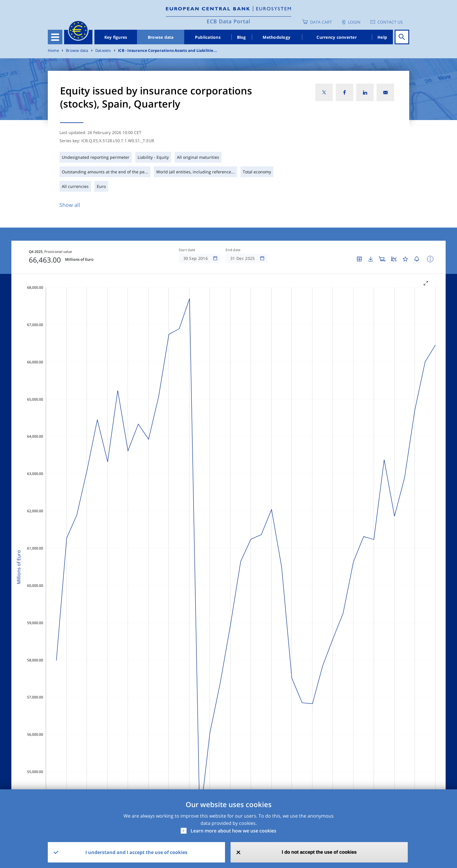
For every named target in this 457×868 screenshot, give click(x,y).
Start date (187, 250)
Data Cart (321, 22)
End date (233, 250)
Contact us (390, 22)
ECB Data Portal (228, 21)
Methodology (276, 37)
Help (382, 37)
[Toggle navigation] (55, 37)
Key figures (116, 37)
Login (354, 22)
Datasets (103, 51)
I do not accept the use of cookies (319, 852)
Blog (241, 37)
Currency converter (337, 37)
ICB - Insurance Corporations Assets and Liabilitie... (168, 51)
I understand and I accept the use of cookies (136, 852)
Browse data (161, 37)
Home (53, 51)
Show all (70, 205)
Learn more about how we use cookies (233, 831)
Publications (208, 37)
